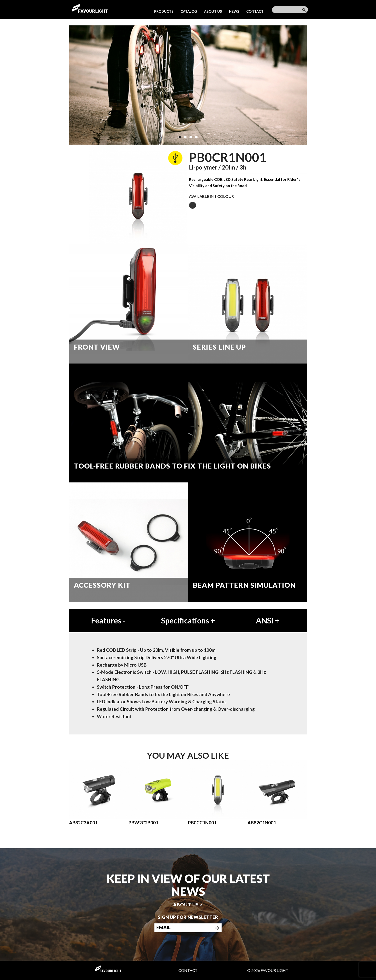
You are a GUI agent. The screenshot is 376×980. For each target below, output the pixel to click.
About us (213, 11)
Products (164, 11)
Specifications (188, 620)
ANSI (268, 620)
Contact (255, 11)
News (234, 11)
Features (108, 620)
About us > (188, 904)
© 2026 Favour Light (268, 970)
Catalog (189, 11)
